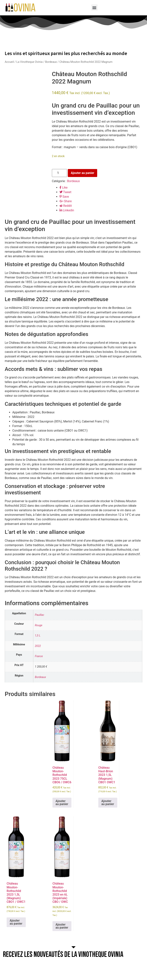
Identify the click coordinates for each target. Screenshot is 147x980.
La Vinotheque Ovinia (29, 62)
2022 (38, 646)
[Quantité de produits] (59, 173)
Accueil (9, 62)
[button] (94, 7)
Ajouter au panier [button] (62, 803)
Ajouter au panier (83, 173)
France (39, 656)
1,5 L (38, 636)
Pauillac (39, 615)
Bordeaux (51, 62)
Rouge (39, 625)
